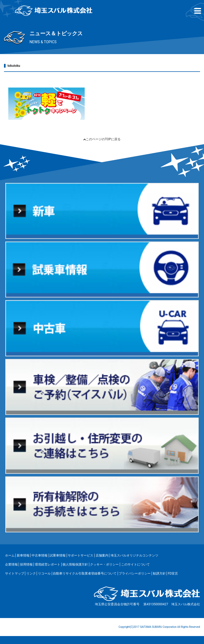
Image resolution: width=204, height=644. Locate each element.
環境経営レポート (48, 564)
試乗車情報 (58, 555)
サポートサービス (80, 555)
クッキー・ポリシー (104, 564)
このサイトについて (135, 564)
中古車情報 (40, 555)
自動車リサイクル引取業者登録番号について (85, 573)
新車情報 (23, 555)
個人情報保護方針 (75, 564)
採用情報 (26, 564)
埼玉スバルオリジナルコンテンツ (134, 555)
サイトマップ (15, 573)
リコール (44, 573)
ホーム (10, 555)
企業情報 (11, 564)
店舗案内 (102, 555)
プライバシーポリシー (135, 573)
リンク (31, 573)
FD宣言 (173, 573)
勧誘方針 (159, 573)
